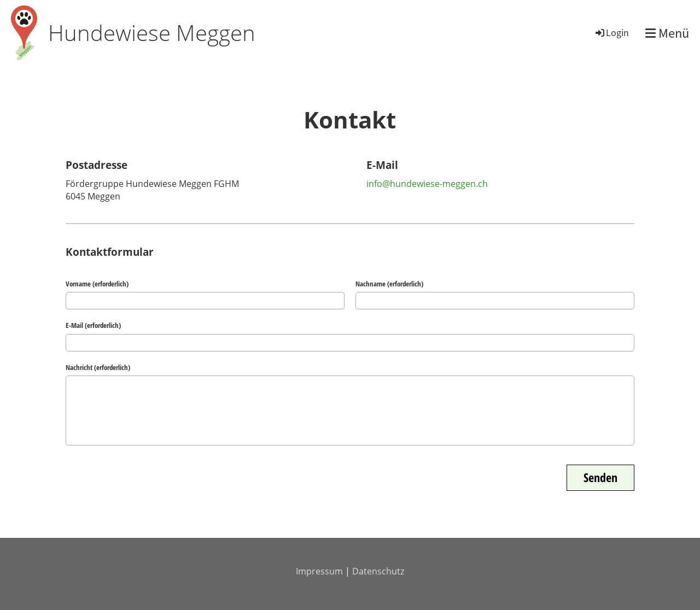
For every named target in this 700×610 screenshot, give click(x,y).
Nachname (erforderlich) (389, 284)
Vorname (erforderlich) (97, 284)
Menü (667, 33)
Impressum (319, 571)
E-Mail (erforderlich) (93, 325)
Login (611, 32)
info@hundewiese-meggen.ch (427, 184)
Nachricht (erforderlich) (98, 367)
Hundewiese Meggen (152, 33)
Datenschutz (378, 571)
